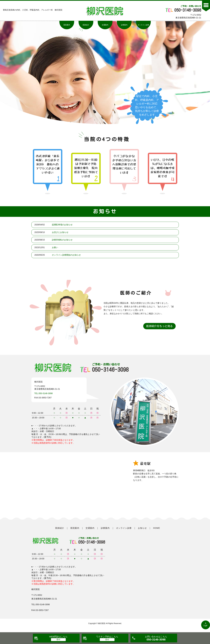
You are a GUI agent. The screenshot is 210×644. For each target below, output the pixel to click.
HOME (157, 528)
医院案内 (67, 25)
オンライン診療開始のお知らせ (66, 255)
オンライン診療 (143, 25)
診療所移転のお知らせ (62, 240)
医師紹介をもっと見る (159, 326)
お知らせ (142, 528)
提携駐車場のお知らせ (62, 225)
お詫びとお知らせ (60, 232)
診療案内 (124, 25)
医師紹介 (86, 25)
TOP (206, 626)
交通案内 (105, 25)
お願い (55, 247)
